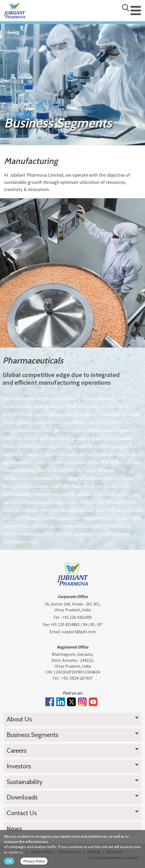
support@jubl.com (79, 632)
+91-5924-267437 (77, 678)
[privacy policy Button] (37, 861)
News (14, 829)
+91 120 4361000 (77, 617)
